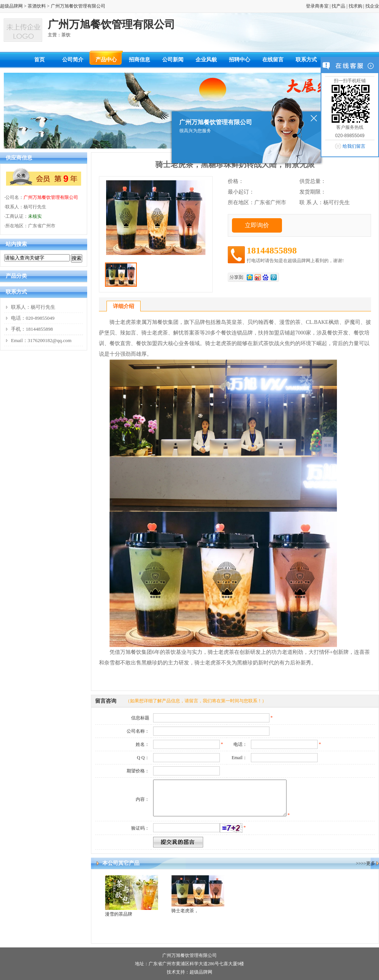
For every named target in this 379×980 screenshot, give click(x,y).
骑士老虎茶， (185, 911)
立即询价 (257, 225)
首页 (39, 60)
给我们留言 (354, 146)
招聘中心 (240, 60)
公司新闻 (173, 60)
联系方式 (306, 60)
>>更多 (368, 863)
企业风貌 (206, 60)
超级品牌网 (11, 6)
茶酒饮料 (37, 6)
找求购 (356, 6)
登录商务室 (317, 6)
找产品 (338, 6)
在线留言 (273, 60)
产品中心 (106, 60)
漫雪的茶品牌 (119, 914)
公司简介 (73, 60)
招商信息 (139, 60)
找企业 (372, 6)
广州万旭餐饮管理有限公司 (51, 197)
